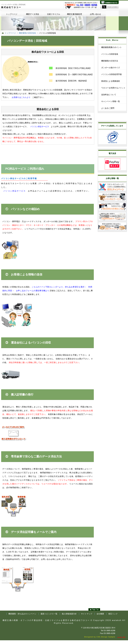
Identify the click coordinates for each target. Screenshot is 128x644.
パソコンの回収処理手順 (111, 74)
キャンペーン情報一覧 (111, 101)
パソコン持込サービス (40, 127)
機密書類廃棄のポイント (111, 47)
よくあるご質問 (108, 108)
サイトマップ (87, 614)
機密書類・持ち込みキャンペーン (22, 614)
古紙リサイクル (54, 14)
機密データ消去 (33, 14)
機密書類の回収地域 (27, 33)
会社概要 (100, 614)
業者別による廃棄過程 (111, 81)
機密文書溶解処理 (74, 14)
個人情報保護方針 (69, 614)
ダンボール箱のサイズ (111, 68)
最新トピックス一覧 (49, 614)
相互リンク (113, 614)
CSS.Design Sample (106, 637)
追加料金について (109, 95)
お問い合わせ (95, 14)
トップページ (12, 14)
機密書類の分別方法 (110, 61)
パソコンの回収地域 (110, 54)
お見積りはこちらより (21, 97)
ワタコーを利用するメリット (113, 88)
